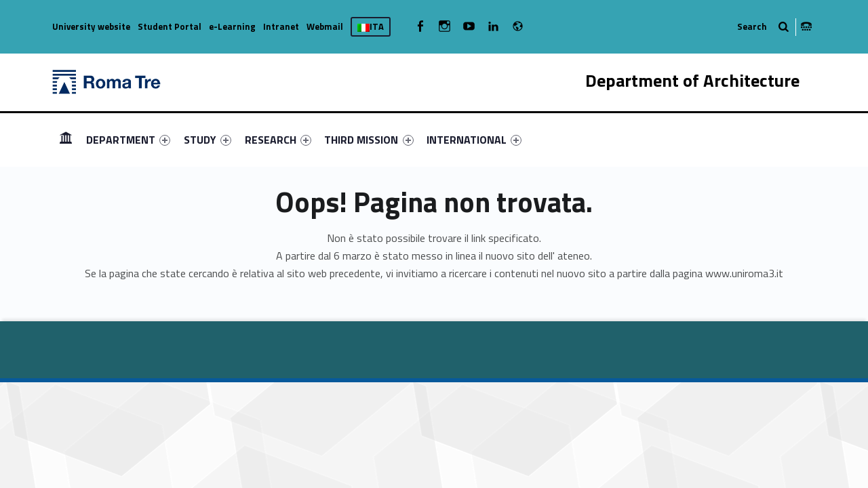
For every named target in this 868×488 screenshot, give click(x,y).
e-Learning (232, 26)
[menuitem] (66, 140)
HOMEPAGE (66, 139)
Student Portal (170, 26)
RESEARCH (278, 140)
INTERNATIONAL (474, 140)
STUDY (208, 140)
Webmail (325, 26)
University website (91, 26)
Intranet (281, 26)
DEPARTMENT (128, 140)
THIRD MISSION (369, 140)
